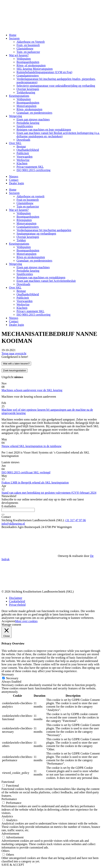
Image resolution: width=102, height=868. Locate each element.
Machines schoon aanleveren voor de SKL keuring (32, 390)
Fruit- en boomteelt (28, 45)
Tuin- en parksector (28, 52)
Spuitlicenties (25, 126)
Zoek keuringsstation (15, 370)
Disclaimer (16, 598)
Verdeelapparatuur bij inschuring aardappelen (44, 230)
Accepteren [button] (8, 621)
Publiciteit (23, 153)
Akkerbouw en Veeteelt (31, 42)
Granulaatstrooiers (28, 76)
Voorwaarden (25, 157)
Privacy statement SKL (30, 311)
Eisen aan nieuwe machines (33, 119)
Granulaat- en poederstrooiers (34, 113)
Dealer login (17, 183)
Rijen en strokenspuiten (31, 257)
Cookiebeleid (17, 601)
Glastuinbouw (25, 49)
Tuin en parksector (28, 206)
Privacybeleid (17, 605)
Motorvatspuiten (26, 106)
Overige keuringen (28, 89)
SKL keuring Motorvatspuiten (35, 69)
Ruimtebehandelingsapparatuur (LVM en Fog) (44, 72)
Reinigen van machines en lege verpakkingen (44, 130)
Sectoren (14, 38)
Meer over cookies (26, 621)
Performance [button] (9, 799)
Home (13, 35)
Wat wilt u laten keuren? (16, 364)
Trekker (21, 240)
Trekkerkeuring (26, 92)
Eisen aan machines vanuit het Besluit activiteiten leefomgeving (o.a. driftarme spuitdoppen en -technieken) (58, 135)
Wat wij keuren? (19, 55)
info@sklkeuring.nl (13, 524)
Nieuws (14, 176)
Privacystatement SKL (30, 167)
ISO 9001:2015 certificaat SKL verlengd (26, 472)
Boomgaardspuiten (28, 62)
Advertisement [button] (10, 834)
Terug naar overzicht (14, 353)
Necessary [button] (8, 674)
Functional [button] (8, 782)
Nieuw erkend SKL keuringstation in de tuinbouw (31, 446)
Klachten (22, 163)
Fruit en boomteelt (28, 200)
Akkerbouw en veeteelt (30, 196)
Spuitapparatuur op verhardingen (36, 234)
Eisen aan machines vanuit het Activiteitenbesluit (46, 281)
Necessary (12, 678)
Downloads (23, 140)
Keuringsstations (19, 96)
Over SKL (15, 143)
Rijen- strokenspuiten (29, 109)
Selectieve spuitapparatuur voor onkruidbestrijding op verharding (56, 86)
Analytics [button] (7, 816)
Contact (14, 180)
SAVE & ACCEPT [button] (13, 865)
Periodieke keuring (28, 123)
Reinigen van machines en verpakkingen (41, 277)
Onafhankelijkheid (28, 150)
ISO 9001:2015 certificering (33, 170)
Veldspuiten (24, 59)
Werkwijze (23, 160)
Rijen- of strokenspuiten (31, 65)
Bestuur (21, 146)
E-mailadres (9, 506)
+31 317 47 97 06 (75, 520)
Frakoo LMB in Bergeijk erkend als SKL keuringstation (35, 483)
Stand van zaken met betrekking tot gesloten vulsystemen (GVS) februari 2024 (49, 493)
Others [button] (6, 851)
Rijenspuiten (24, 220)
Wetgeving (15, 116)
